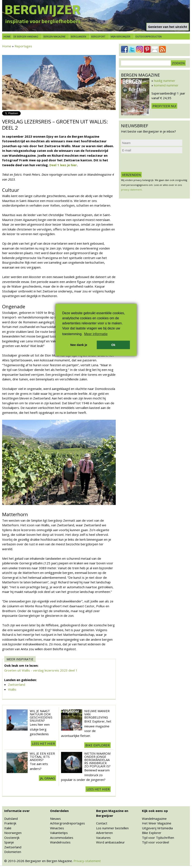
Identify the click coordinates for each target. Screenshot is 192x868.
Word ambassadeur (110, 842)
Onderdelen (59, 811)
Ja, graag (47, 778)
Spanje (9, 842)
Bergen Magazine (54, 36)
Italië (8, 828)
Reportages (23, 46)
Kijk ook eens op (155, 811)
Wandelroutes (60, 842)
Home (7, 36)
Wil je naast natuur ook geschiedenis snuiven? (41, 716)
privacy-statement (131, 190)
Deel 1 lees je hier (63, 165)
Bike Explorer (152, 833)
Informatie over (17, 811)
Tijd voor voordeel (155, 842)
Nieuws (55, 819)
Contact (102, 823)
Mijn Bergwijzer (121, 36)
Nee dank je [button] (79, 345)
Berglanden (78, 36)
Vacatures (103, 838)
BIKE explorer (97, 745)
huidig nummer (165, 81)
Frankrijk (10, 823)
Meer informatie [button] (96, 334)
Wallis (12, 689)
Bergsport (98, 36)
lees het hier (43, 743)
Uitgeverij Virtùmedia (157, 828)
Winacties (57, 828)
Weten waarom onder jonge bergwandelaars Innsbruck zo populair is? (97, 760)
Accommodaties (62, 838)
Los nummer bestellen (112, 828)
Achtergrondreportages (67, 823)
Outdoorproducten (148, 36)
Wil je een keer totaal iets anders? (42, 757)
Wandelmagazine (154, 819)
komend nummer (166, 85)
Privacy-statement (87, 861)
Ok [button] (113, 345)
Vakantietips (59, 833)
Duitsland (11, 819)
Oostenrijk (12, 838)
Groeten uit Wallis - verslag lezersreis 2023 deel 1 (41, 670)
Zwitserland (17, 684)
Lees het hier (98, 789)
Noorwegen (13, 833)
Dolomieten (13, 852)
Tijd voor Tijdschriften (158, 838)
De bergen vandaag (26, 36)
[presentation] (153, 163)
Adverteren (104, 833)
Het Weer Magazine (157, 823)
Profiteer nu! (164, 106)
